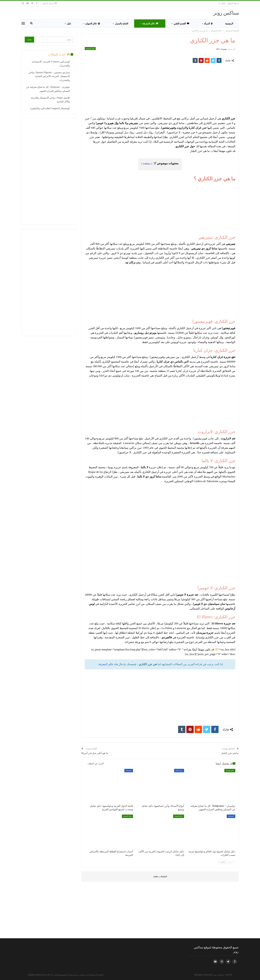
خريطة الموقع (233, 3)
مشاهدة (147, 164)
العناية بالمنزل (122, 24)
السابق (231, 862)
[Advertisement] (160, 90)
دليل (69, 24)
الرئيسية (229, 24)
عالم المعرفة (151, 24)
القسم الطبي (181, 24)
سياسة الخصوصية (67, 975)
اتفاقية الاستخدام (97, 975)
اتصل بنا (222, 3)
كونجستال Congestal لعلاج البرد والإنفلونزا (50, 108)
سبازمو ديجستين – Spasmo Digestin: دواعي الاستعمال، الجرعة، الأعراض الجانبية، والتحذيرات (49, 76)
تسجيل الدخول (49, 3)
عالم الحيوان (93, 24)
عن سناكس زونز (82, 975)
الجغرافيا (129, 770)
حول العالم (179, 770)
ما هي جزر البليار (230, 753)
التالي (222, 862)
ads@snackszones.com (39, 975)
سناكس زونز (226, 13)
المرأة (208, 24)
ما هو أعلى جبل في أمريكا (95, 753)
